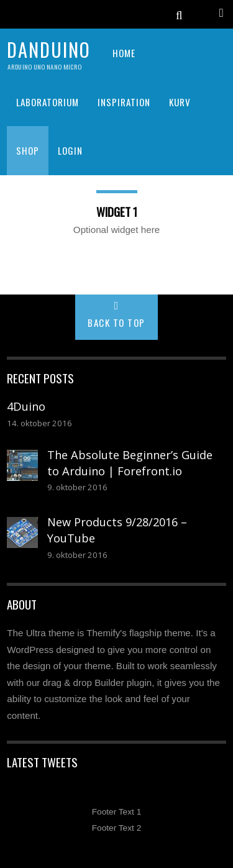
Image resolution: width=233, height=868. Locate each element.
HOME (124, 53)
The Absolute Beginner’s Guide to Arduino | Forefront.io (130, 463)
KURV (180, 102)
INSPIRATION (124, 102)
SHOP (28, 150)
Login (70, 150)
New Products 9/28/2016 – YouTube (117, 530)
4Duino (26, 406)
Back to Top (116, 322)
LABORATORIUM (48, 102)
